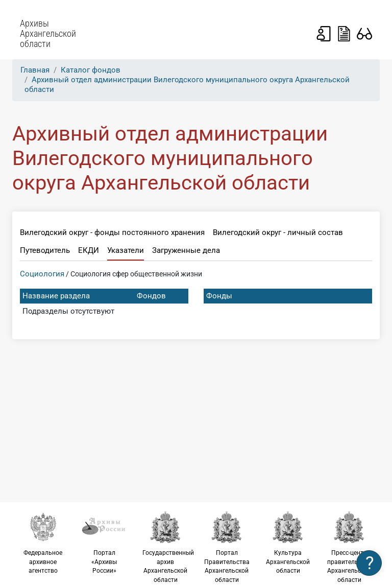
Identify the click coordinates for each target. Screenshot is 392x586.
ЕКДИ (89, 250)
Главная (35, 70)
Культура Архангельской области (288, 542)
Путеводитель (45, 250)
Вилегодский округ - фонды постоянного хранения (112, 232)
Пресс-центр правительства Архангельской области (349, 547)
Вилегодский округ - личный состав (278, 232)
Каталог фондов (91, 70)
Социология (42, 274)
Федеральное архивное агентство (43, 542)
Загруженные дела (186, 250)
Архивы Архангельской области (48, 34)
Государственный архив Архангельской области (168, 547)
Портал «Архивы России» (104, 542)
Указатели (126, 250)
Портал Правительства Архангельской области (227, 547)
